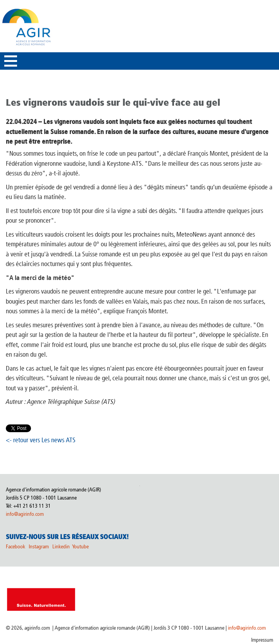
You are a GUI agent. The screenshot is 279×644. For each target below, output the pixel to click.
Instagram (39, 547)
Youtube (80, 547)
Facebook (15, 547)
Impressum (262, 640)
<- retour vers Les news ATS (41, 440)
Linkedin (62, 547)
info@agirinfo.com (25, 514)
